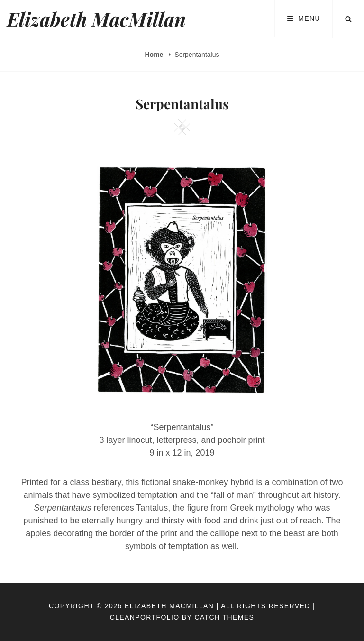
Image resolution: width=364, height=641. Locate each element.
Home (155, 55)
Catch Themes (224, 617)
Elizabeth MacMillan (96, 19)
